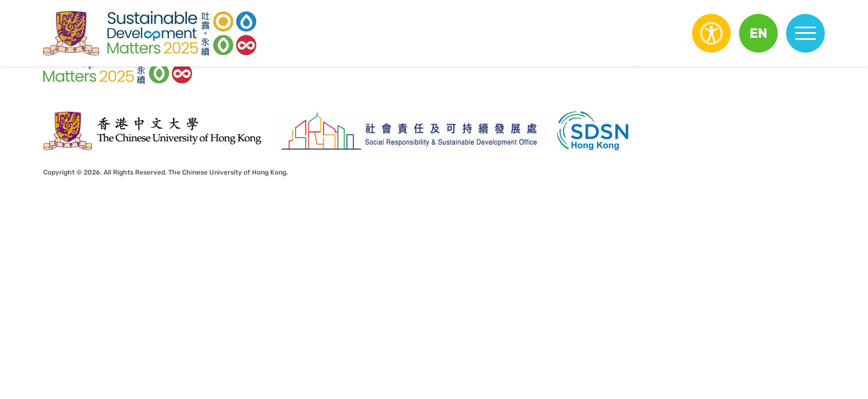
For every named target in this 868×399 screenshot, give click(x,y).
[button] (758, 33)
